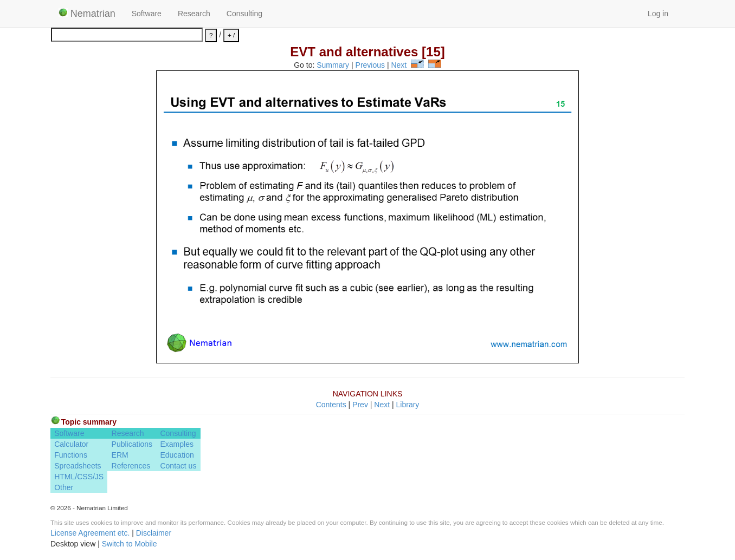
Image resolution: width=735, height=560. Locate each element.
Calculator (71, 444)
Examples (176, 444)
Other (64, 487)
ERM (120, 455)
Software (147, 14)
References (131, 466)
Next (399, 65)
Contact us (178, 466)
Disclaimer (154, 533)
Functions (71, 455)
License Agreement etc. (90, 533)
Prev (360, 405)
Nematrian (87, 14)
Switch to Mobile (130, 544)
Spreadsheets (78, 466)
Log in (658, 14)
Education (177, 455)
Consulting (244, 14)
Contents (331, 405)
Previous (370, 65)
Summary (333, 65)
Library (408, 405)
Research (194, 14)
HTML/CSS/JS (79, 477)
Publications (132, 444)
